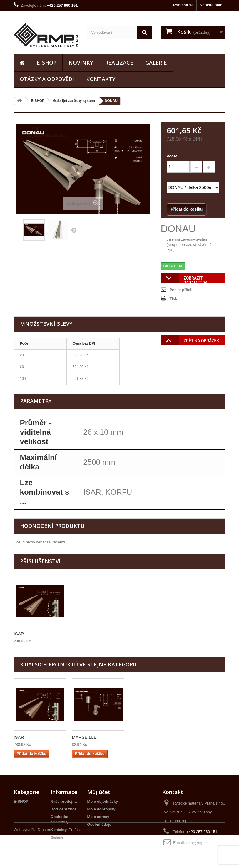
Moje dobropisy (101, 809)
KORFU (22, 634)
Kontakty (101, 79)
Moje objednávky (103, 801)
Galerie (156, 63)
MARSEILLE (143, 737)
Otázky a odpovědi (47, 79)
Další (74, 230)
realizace (119, 63)
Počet (172, 156)
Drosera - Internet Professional (64, 863)
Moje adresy (98, 817)
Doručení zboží (64, 809)
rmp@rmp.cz (197, 843)
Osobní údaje (99, 824)
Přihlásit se (183, 5)
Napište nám (211, 5)
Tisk (173, 299)
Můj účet (99, 792)
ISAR (77, 634)
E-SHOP (47, 63)
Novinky (81, 63)
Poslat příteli (181, 290)
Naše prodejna (64, 801)
